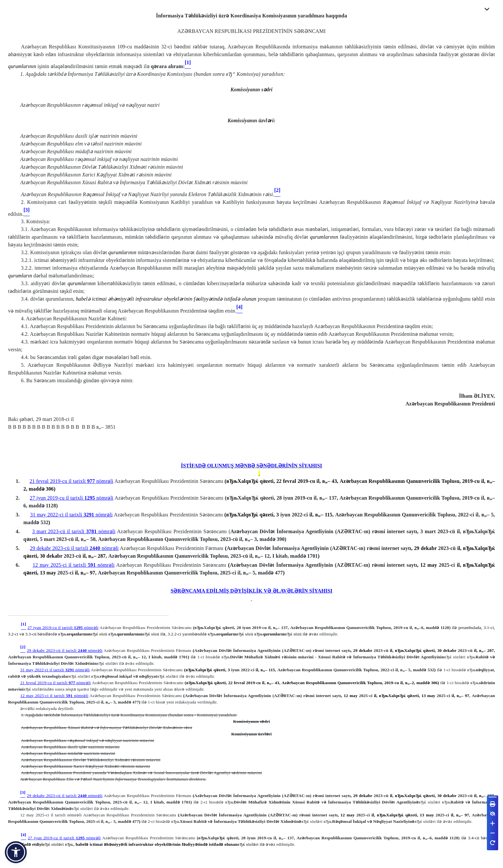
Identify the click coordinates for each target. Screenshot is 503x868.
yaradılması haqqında (322, 17)
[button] (16, 852)
